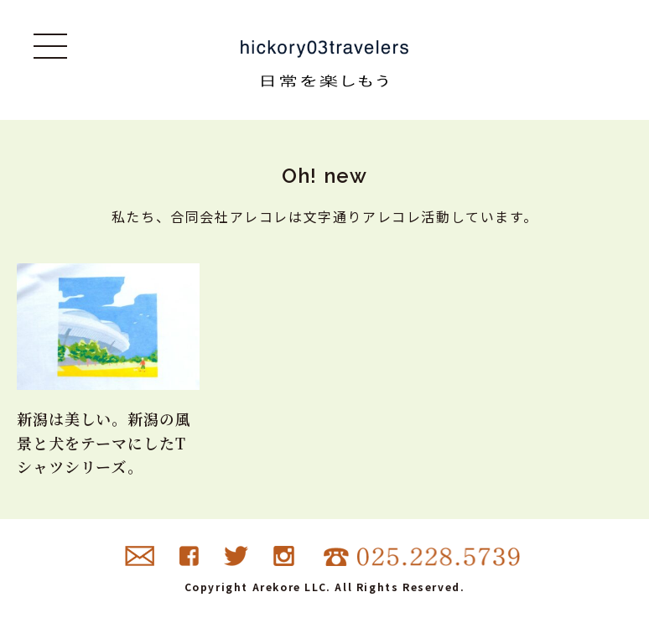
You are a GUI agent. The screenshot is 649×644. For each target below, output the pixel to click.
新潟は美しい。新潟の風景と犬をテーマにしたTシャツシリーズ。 (104, 443)
